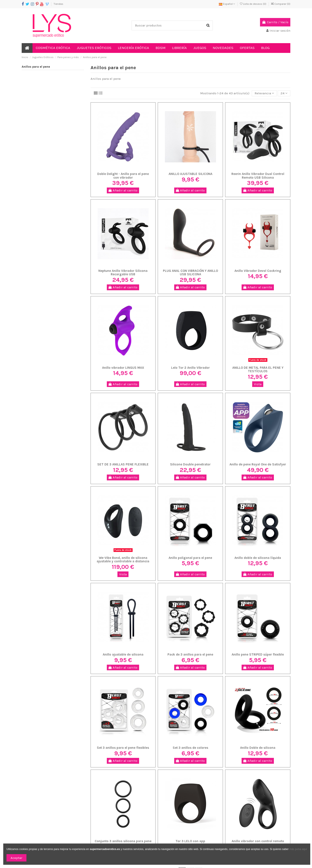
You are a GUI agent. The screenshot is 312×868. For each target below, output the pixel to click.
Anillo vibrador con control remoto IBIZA (258, 843)
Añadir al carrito (123, 190)
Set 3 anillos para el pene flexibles (123, 748)
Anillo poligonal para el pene (190, 558)
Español (227, 4)
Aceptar (16, 858)
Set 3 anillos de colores (190, 748)
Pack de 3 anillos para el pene (190, 654)
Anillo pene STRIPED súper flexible (258, 654)
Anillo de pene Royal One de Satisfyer (258, 464)
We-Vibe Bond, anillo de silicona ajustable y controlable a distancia (123, 560)
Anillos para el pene (36, 67)
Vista (258, 384)
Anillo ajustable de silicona (123, 654)
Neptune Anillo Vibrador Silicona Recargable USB (123, 273)
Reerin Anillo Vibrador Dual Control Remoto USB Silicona (258, 176)
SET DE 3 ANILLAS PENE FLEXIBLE (123, 464)
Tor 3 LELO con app (190, 841)
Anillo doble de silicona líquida (258, 558)
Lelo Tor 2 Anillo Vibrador (190, 368)
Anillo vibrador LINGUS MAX (123, 368)
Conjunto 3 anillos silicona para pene (123, 841)
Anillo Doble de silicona (258, 748)
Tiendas (58, 4)
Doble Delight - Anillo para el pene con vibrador (123, 176)
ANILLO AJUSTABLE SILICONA (190, 174)
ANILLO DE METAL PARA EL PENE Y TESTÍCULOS (258, 370)
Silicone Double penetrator (190, 464)
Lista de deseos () (253, 4)
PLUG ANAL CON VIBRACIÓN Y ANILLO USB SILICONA (190, 273)
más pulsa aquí (298, 849)
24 (284, 93)
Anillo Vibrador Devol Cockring (258, 271)
